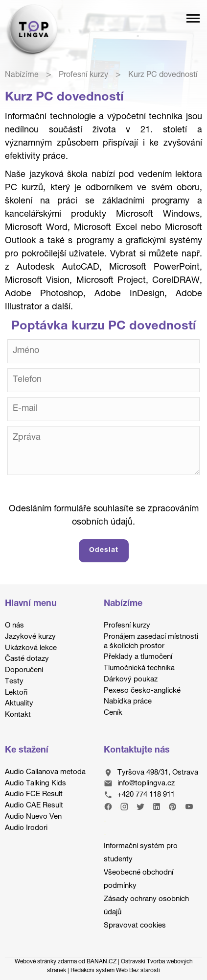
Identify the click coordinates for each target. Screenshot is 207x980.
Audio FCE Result (34, 794)
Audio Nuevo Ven (33, 817)
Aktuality (19, 704)
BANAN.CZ (102, 962)
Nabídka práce (128, 702)
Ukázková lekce (31, 648)
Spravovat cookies (135, 926)
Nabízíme (22, 75)
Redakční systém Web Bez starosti (115, 971)
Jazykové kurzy (30, 637)
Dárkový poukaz (131, 680)
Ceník (113, 713)
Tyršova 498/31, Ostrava (158, 773)
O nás (14, 626)
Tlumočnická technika (139, 668)
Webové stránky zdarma (46, 962)
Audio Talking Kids (35, 784)
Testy (14, 682)
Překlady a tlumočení (138, 657)
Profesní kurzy (83, 75)
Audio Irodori (26, 828)
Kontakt (18, 715)
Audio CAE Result (34, 806)
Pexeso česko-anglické (142, 691)
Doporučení (24, 670)
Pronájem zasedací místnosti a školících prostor (151, 642)
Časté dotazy (27, 659)
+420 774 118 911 (146, 795)
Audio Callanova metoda (45, 772)
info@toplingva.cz (146, 784)
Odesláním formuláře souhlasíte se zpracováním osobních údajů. (104, 516)
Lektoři (16, 693)
